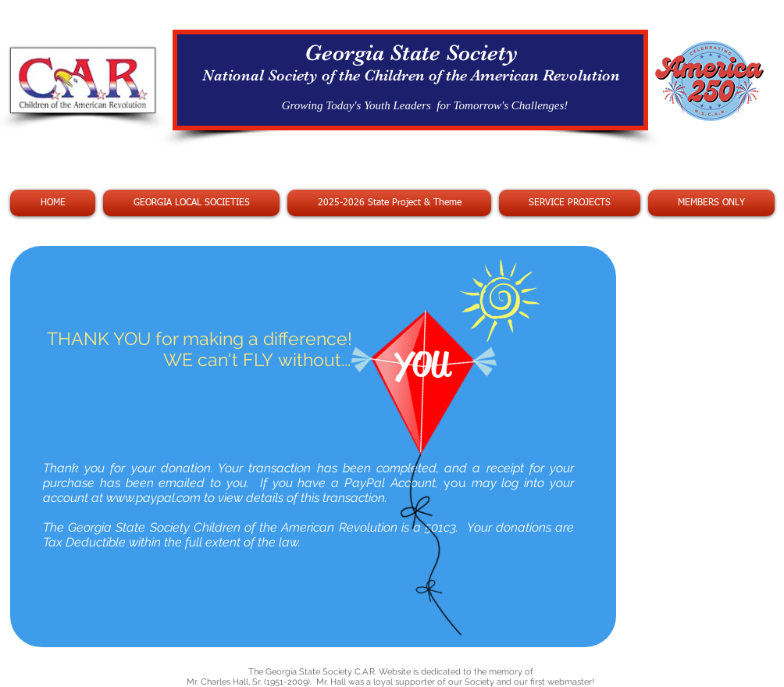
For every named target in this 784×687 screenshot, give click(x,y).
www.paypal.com (153, 498)
